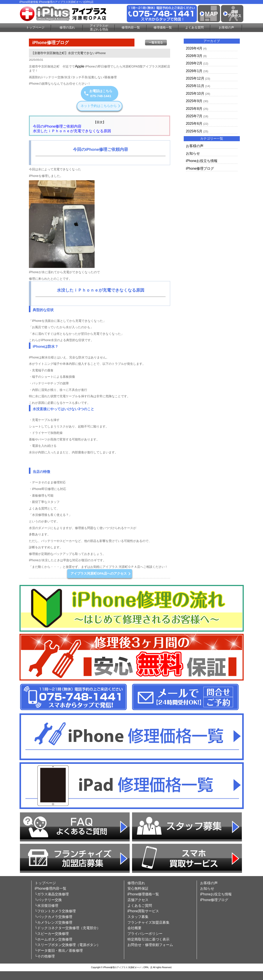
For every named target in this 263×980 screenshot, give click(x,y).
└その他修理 (45, 956)
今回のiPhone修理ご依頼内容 (57, 126)
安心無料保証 (138, 888)
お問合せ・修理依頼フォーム (150, 945)
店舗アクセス (138, 900)
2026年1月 (194, 71)
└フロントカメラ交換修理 (55, 911)
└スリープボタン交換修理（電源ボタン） (68, 945)
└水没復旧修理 (47, 906)
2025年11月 (195, 86)
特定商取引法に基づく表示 (148, 939)
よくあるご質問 (140, 906)
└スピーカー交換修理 (52, 934)
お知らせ (193, 153)
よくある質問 (194, 27)
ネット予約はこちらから (100, 106)
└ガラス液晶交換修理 (52, 894)
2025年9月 (194, 101)
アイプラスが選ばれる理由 (99, 28)
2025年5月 (194, 131)
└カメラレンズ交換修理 (54, 922)
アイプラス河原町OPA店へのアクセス (100, 573)
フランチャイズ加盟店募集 (148, 922)
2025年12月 (195, 78)
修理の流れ (67, 27)
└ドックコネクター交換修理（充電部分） (68, 928)
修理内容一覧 (131, 27)
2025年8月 (194, 109)
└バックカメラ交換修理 (54, 917)
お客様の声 (226, 27)
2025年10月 (195, 94)
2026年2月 (194, 63)
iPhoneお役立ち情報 (202, 161)
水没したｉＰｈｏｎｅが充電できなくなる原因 (72, 131)
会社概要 (134, 928)
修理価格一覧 (163, 27)
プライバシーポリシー (145, 934)
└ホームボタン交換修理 (54, 939)
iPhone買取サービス (143, 911)
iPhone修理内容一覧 (51, 888)
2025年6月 (194, 124)
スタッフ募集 (138, 917)
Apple (80, 66)
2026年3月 (194, 56)
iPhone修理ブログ (200, 168)
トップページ (35, 27)
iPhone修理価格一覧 (143, 894)
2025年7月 (194, 116)
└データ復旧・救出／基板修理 (59, 951)
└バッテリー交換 (48, 900)
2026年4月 (194, 48)
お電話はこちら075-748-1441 (98, 93)
